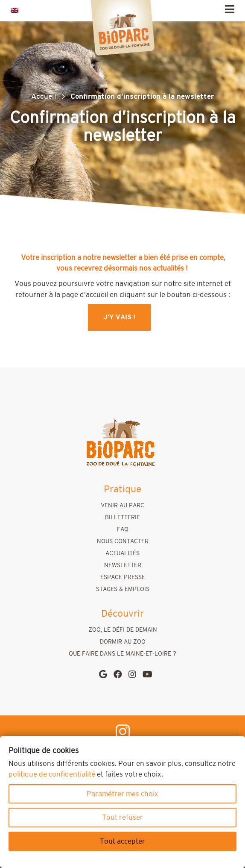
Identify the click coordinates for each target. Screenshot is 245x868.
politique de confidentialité (52, 774)
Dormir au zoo (123, 642)
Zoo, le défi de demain (123, 630)
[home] (120, 443)
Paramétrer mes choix (122, 794)
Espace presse (123, 577)
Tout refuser (122, 817)
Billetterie (122, 518)
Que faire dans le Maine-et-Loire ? (122, 654)
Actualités (122, 553)
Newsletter (123, 565)
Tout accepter (122, 841)
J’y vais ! (119, 317)
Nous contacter (123, 541)
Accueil (44, 96)
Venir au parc (122, 506)
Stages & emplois (123, 589)
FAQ (123, 530)
